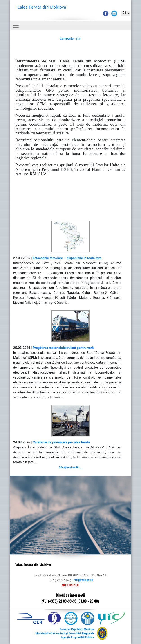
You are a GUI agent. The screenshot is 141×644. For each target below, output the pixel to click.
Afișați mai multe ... (70, 468)
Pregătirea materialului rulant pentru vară (63, 348)
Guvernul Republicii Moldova (77, 629)
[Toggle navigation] (16, 26)
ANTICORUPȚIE (70, 586)
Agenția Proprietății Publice (77, 637)
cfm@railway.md (83, 580)
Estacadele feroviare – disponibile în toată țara (67, 258)
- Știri (70, 39)
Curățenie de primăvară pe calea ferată (61, 442)
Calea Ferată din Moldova (42, 7)
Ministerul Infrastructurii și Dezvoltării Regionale (65, 633)
